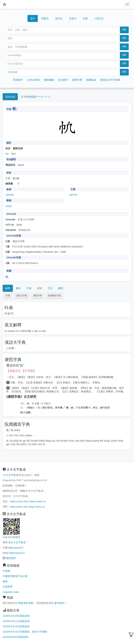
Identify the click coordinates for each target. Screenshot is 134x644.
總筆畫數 (49, 80)
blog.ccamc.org (18, 507)
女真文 (73, 18)
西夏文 (45, 19)
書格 (5, 581)
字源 (29, 288)
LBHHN (10, 195)
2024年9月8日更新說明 (15, 637)
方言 (50, 288)
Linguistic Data (11, 592)
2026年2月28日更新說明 (16, 616)
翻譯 (61, 288)
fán (7, 154)
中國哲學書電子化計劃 (15, 576)
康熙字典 (77, 80)
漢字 (33, 18)
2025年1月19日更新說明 (16, 626)
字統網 (6, 571)
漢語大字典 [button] (22, 296)
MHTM (73, 195)
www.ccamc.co (37, 501)
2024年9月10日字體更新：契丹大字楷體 (25, 632)
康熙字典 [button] (38, 296)
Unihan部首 (33, 80)
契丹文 (59, 18)
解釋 (8, 288)
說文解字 (63, 80)
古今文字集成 (11, 475)
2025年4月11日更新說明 (16, 621)
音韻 (39, 288)
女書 (85, 18)
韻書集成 (91, 80)
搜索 (124, 30)
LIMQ (8, 206)
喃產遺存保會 (26, 603)
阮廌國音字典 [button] (54, 296)
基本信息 (10, 97)
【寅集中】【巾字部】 (21, 371)
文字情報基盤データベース (36, 97)
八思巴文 (99, 18)
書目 (18, 288)
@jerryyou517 (16, 548)
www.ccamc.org (19, 501)
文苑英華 (8, 587)
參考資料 (59, 603)
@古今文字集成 (17, 542)
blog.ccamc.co (37, 507)
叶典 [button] (8, 296)
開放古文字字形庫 (110, 80)
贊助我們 (11, 558)
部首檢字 (18, 80)
